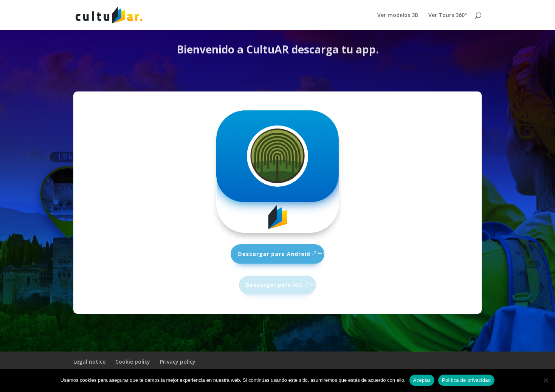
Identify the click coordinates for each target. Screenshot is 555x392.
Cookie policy (133, 362)
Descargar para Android (274, 254)
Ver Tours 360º (447, 15)
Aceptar (422, 380)
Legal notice (89, 362)
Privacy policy (178, 362)
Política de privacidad (466, 380)
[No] (546, 380)
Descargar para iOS (274, 285)
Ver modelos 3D (398, 15)
